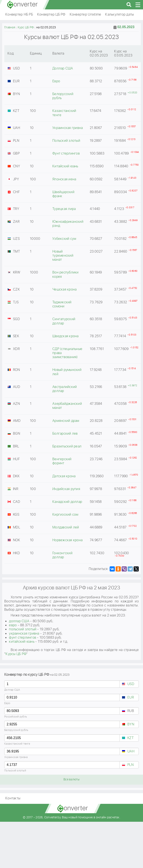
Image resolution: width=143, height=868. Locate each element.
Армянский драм (66, 421)
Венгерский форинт (62, 461)
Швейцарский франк (63, 194)
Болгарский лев (65, 434)
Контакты (13, 798)
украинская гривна (24, 634)
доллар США (19, 621)
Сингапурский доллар (64, 321)
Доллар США (12, 690)
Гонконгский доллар (62, 555)
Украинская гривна (16, 757)
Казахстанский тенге (17, 744)
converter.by (22, 5)
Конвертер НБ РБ (19, 15)
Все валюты (71, 780)
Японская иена (64, 179)
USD (131, 684)
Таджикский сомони (62, 304)
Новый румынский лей (67, 372)
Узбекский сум (64, 239)
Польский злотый (15, 771)
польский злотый (23, 629)
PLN (130, 765)
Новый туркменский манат (63, 256)
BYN (131, 724)
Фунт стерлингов (66, 154)
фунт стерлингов (23, 638)
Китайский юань (65, 166)
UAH (131, 752)
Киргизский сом (65, 515)
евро (13, 625)
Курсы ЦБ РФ (16, 654)
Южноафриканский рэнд (68, 224)
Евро (7, 703)
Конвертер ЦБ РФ (51, 15)
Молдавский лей (66, 527)
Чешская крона (64, 290)
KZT (130, 738)
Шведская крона (66, 336)
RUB (131, 711)
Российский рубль (16, 717)
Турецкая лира (64, 209)
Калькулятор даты (119, 15)
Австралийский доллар (65, 389)
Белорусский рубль (16, 730)
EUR (131, 698)
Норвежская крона (67, 540)
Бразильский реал (67, 446)
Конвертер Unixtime (85, 15)
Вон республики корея (66, 275)
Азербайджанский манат (67, 406)
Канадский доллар (67, 502)
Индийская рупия (66, 489)
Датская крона (64, 476)
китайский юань (22, 642)
